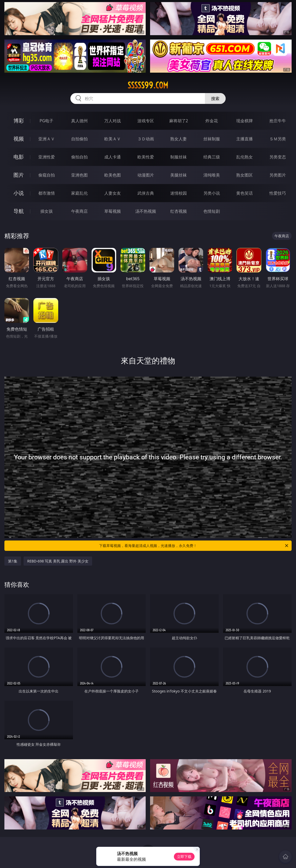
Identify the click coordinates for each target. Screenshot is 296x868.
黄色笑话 (245, 193)
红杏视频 (179, 211)
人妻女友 (113, 193)
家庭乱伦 (79, 193)
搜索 (215, 98)
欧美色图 (113, 175)
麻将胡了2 (179, 121)
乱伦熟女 (245, 157)
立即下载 (184, 856)
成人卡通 (113, 157)
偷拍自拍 (79, 157)
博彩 (19, 121)
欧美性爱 (146, 157)
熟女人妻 (179, 139)
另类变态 (278, 157)
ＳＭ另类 (278, 139)
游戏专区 (146, 121)
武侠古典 (146, 193)
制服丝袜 (179, 157)
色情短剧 (212, 211)
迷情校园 (179, 193)
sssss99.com (148, 85)
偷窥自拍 (47, 175)
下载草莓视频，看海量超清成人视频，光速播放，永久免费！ (194, 546)
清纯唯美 (212, 175)
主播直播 (245, 139)
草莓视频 (113, 211)
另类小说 (212, 193)
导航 (19, 211)
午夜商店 (79, 211)
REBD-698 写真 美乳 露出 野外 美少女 (58, 561)
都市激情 (47, 193)
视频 (19, 139)
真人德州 (79, 121)
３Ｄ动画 (146, 139)
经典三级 (212, 157)
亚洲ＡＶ (47, 139)
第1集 (13, 561)
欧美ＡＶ (113, 139)
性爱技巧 (278, 193)
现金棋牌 (245, 121)
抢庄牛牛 (278, 121)
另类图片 (278, 175)
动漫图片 (146, 175)
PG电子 (46, 121)
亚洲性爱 (47, 157)
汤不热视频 (146, 211)
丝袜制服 (212, 139)
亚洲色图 (79, 175)
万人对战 (113, 121)
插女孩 (47, 211)
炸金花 (212, 121)
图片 (19, 175)
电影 (19, 157)
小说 (19, 193)
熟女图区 (245, 175)
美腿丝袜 (179, 175)
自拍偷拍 (79, 139)
